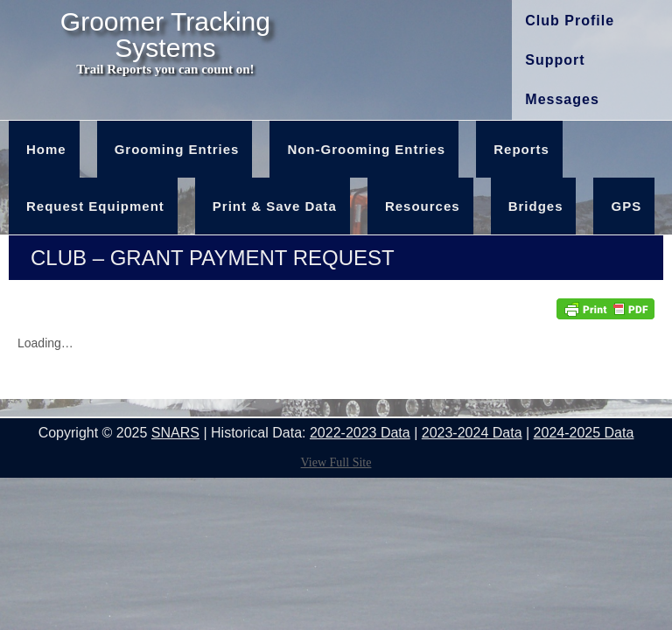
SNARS (175, 433)
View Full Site (336, 462)
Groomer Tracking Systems (165, 35)
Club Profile (570, 21)
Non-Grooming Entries (366, 149)
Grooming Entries (177, 149)
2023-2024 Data (472, 433)
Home (46, 149)
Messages (562, 99)
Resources (423, 206)
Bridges (536, 206)
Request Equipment (95, 206)
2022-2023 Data (360, 433)
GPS (626, 206)
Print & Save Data (275, 206)
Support (555, 60)
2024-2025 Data (584, 433)
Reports (521, 149)
